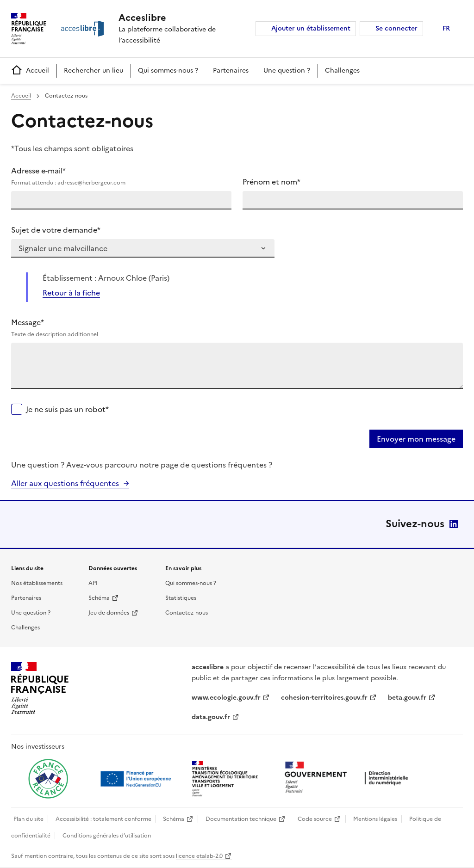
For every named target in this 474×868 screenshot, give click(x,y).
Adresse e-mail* (121, 176)
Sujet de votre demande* (56, 230)
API (93, 583)
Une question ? (287, 71)
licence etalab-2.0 (199, 856)
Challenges (342, 71)
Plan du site (28, 819)
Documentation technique (241, 819)
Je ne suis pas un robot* (67, 409)
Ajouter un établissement (311, 28)
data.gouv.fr (211, 717)
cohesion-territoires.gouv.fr (324, 698)
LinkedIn (454, 524)
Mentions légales (375, 819)
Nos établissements (37, 583)
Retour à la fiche (71, 293)
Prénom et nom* (271, 182)
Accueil (30, 71)
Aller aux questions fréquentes (65, 483)
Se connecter (396, 28)
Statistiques (181, 598)
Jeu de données (109, 613)
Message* (237, 328)
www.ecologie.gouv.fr (226, 698)
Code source (315, 819)
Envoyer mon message (416, 439)
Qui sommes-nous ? (168, 71)
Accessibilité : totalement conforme (103, 819)
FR (446, 28)
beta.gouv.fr (407, 698)
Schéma (99, 598)
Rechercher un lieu (94, 71)
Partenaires (231, 71)
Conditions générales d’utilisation (107, 836)
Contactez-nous (187, 613)
